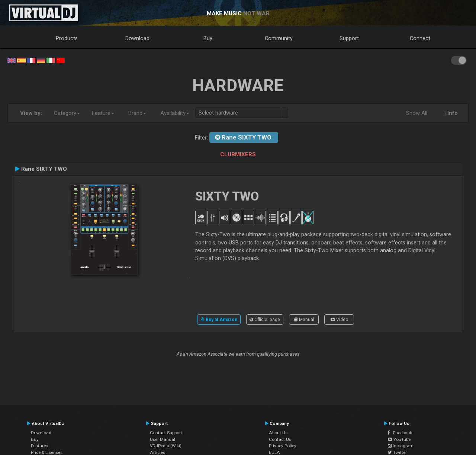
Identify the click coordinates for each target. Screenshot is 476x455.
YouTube (399, 439)
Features (39, 446)
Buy (208, 38)
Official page (265, 320)
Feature (103, 113)
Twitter (397, 452)
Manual (304, 320)
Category (67, 113)
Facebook (400, 433)
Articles (157, 452)
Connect (420, 38)
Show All (417, 113)
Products (67, 38)
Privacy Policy (283, 446)
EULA (274, 452)
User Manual (163, 439)
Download (137, 38)
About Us (278, 433)
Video (339, 320)
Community (279, 38)
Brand (137, 113)
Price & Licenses (47, 452)
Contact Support (166, 433)
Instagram (401, 446)
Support (349, 38)
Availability (175, 113)
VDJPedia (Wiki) (166, 446)
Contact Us (280, 439)
